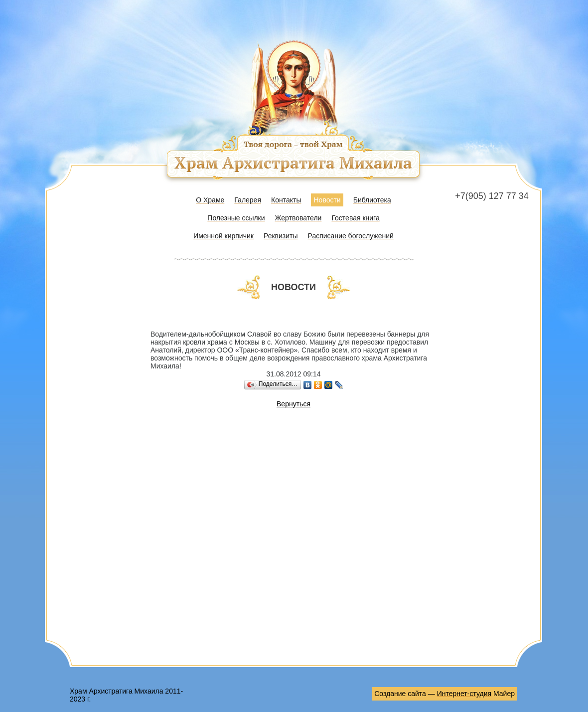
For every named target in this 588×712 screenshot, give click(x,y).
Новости (327, 200)
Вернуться (294, 404)
